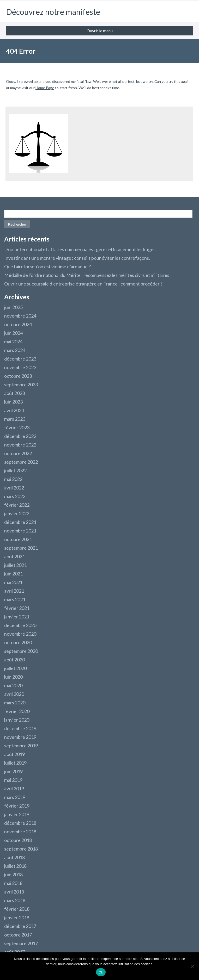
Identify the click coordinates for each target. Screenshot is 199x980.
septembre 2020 (21, 651)
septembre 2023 (21, 384)
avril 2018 (14, 892)
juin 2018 (13, 874)
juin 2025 (13, 307)
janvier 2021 (17, 617)
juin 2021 (13, 574)
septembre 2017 (21, 943)
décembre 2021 (20, 522)
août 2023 (14, 393)
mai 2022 (13, 479)
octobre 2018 (18, 840)
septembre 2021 (21, 548)
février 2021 (17, 608)
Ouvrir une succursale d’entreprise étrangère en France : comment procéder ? (83, 284)
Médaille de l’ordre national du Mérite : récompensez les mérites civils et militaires (87, 275)
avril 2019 (14, 789)
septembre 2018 (21, 849)
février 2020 (17, 711)
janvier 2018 (17, 917)
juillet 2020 (15, 668)
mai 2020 (13, 685)
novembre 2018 (20, 832)
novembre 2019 (20, 737)
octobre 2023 (18, 376)
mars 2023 (15, 419)
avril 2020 (14, 694)
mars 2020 (15, 703)
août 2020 (14, 660)
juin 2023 (13, 402)
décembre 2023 (20, 359)
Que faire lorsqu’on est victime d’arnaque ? (47, 266)
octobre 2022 (18, 453)
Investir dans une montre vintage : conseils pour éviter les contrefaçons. (77, 258)
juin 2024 (13, 333)
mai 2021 (13, 582)
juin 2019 (13, 771)
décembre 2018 (20, 823)
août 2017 (14, 952)
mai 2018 (13, 883)
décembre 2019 (20, 728)
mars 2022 (15, 496)
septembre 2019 (21, 746)
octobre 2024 (18, 324)
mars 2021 (15, 599)
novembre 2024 (20, 316)
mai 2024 (13, 342)
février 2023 (17, 427)
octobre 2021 (18, 539)
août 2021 (14, 556)
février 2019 (17, 806)
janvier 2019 (17, 814)
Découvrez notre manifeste (53, 12)
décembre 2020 (20, 625)
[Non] (192, 966)
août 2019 (14, 754)
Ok (101, 972)
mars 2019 (15, 797)
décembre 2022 (20, 436)
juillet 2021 (15, 565)
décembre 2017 (20, 926)
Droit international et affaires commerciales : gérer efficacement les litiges (80, 249)
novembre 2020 (20, 634)
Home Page (45, 88)
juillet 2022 (15, 470)
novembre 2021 (20, 531)
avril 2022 (14, 488)
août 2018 (14, 857)
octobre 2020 (18, 642)
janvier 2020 (17, 720)
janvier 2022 (17, 513)
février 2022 (17, 505)
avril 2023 (14, 410)
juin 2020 (13, 677)
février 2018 (17, 909)
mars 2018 (15, 900)
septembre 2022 (21, 462)
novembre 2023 (20, 367)
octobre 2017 (18, 935)
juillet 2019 (15, 763)
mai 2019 (13, 780)
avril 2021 (14, 591)
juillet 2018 (15, 866)
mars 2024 (15, 350)
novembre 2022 (20, 445)
